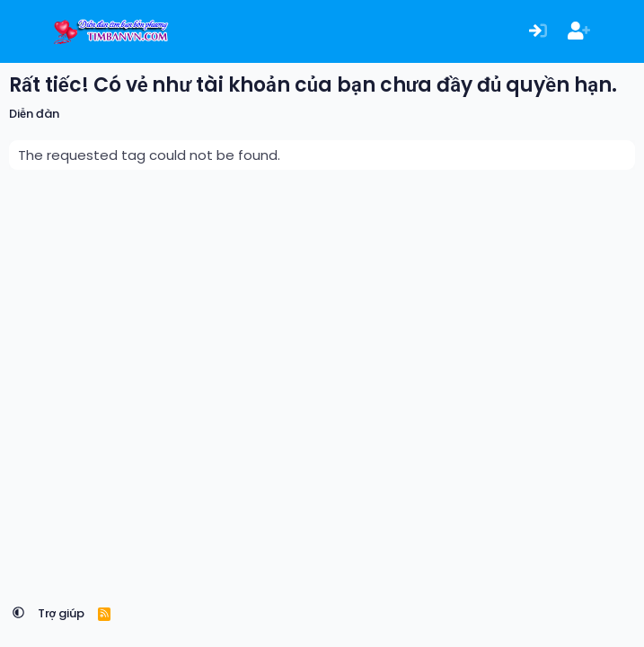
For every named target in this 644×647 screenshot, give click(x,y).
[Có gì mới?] (620, 32)
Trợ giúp (62, 613)
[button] (18, 613)
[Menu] (25, 31)
